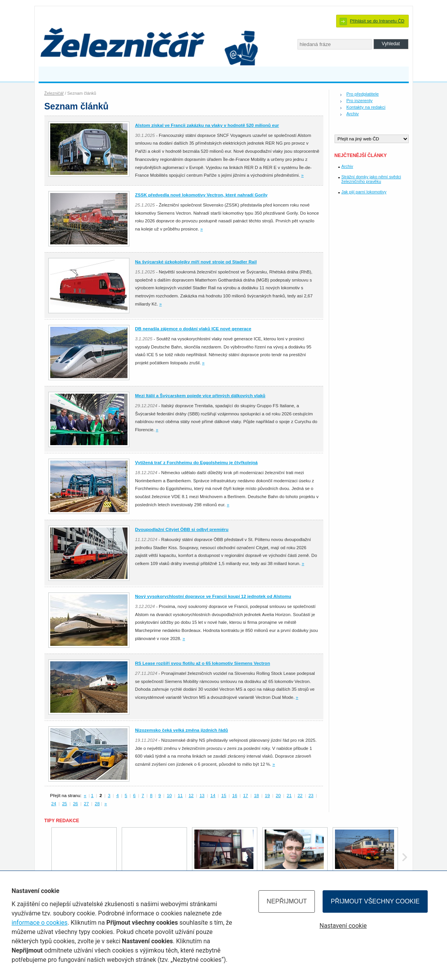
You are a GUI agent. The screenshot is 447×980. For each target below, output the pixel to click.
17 (246, 796)
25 (65, 804)
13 (202, 796)
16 (235, 796)
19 (268, 796)
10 (169, 796)
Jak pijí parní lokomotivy (364, 192)
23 (311, 796)
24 (54, 804)
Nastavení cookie (343, 926)
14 (213, 796)
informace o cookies (40, 923)
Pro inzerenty (360, 101)
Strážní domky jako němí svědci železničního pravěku (371, 179)
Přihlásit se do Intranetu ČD (377, 21)
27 (86, 804)
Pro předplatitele (363, 94)
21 (289, 796)
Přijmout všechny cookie (375, 901)
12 (191, 796)
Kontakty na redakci (366, 107)
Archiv (353, 114)
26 (76, 804)
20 (278, 796)
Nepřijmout (287, 901)
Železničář (54, 93)
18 (256, 796)
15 (224, 796)
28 (97, 804)
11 (180, 796)
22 (300, 796)
